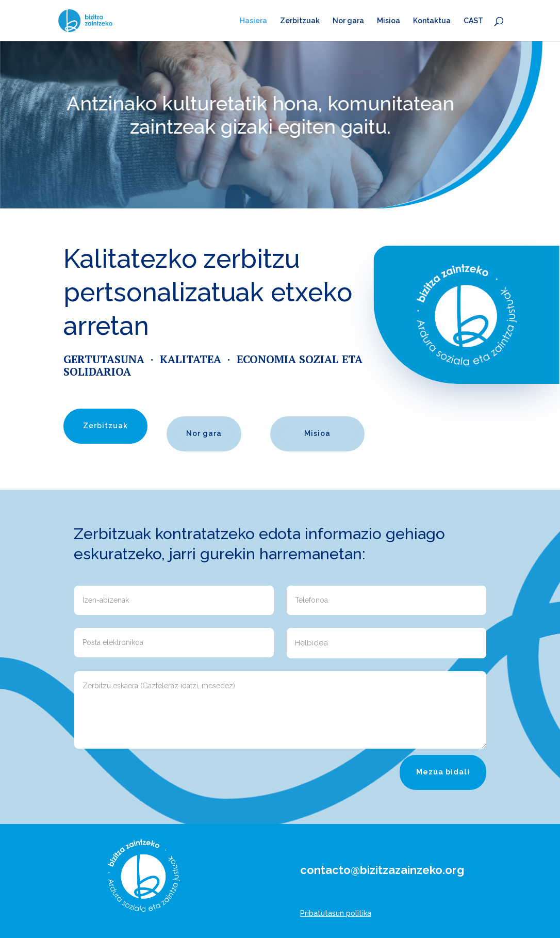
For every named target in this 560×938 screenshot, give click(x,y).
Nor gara (348, 21)
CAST (473, 21)
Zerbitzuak (300, 21)
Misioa (389, 21)
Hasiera (253, 21)
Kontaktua (432, 21)
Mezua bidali (443, 772)
